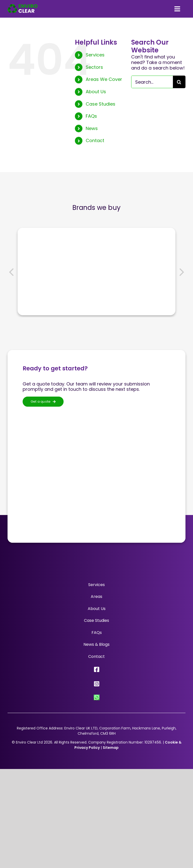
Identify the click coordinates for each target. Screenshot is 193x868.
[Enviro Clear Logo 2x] (22, 6)
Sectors (94, 67)
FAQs (91, 116)
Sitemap (111, 748)
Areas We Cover (104, 79)
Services (95, 55)
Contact (95, 140)
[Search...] (152, 82)
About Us (96, 92)
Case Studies (101, 104)
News (92, 128)
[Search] (179, 82)
